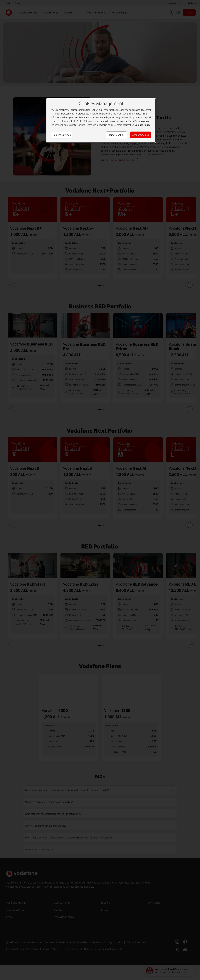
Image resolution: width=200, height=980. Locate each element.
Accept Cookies (141, 135)
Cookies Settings (62, 135)
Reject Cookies (116, 135)
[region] (101, 120)
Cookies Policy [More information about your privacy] (142, 125)
